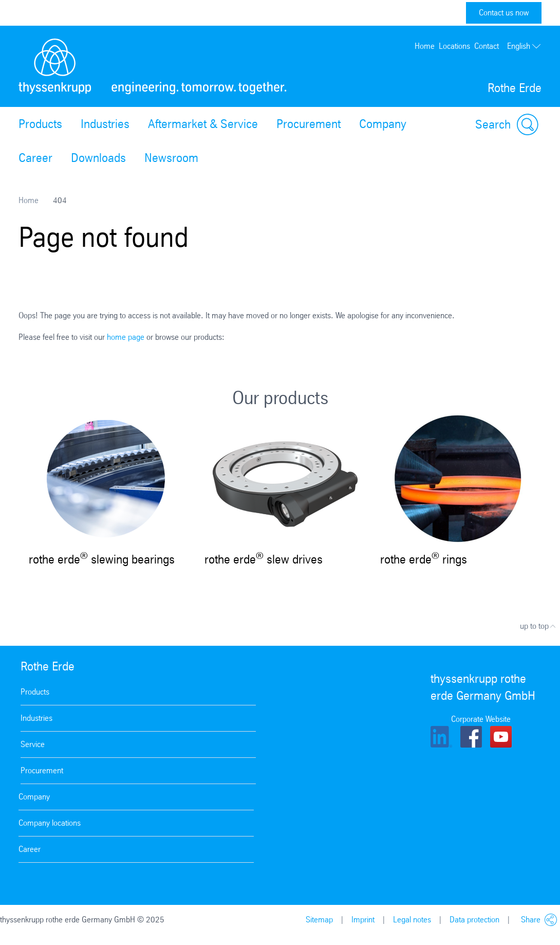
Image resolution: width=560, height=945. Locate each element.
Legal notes (412, 920)
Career (35, 158)
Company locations (50, 823)
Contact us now (504, 13)
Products (40, 124)
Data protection (474, 920)
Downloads (98, 158)
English (524, 46)
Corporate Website (481, 719)
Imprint (363, 920)
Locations (454, 46)
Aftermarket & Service (203, 124)
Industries (105, 124)
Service (33, 744)
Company (383, 124)
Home (425, 46)
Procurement (309, 124)
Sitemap (319, 920)
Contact (487, 46)
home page (126, 337)
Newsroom (171, 158)
